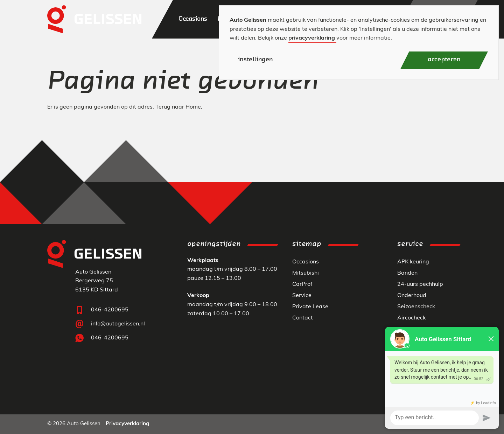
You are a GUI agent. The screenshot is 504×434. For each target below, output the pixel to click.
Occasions (306, 262)
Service (302, 296)
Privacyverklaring (127, 424)
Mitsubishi (306, 273)
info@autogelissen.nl (118, 324)
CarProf (302, 284)
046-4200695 (110, 310)
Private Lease (310, 307)
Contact (303, 318)
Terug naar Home (178, 107)
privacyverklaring (312, 38)
